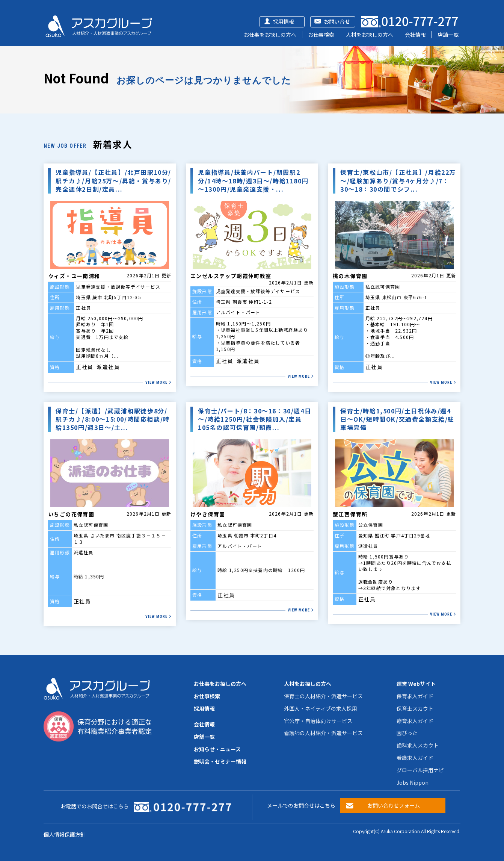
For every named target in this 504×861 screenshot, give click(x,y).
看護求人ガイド (415, 758)
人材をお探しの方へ (370, 35)
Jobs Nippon (413, 782)
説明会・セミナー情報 (220, 761)
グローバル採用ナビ (420, 770)
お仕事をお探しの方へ (270, 35)
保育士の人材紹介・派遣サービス (323, 696)
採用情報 (284, 21)
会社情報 (415, 35)
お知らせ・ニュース (217, 749)
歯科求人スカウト (418, 745)
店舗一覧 (448, 35)
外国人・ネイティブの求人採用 (321, 708)
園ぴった (407, 733)
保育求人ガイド (415, 696)
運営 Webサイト (416, 684)
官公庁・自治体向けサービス (318, 721)
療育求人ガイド (415, 721)
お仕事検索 (321, 35)
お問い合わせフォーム (394, 805)
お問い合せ (337, 21)
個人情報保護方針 (65, 834)
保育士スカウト (415, 708)
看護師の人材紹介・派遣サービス (323, 733)
